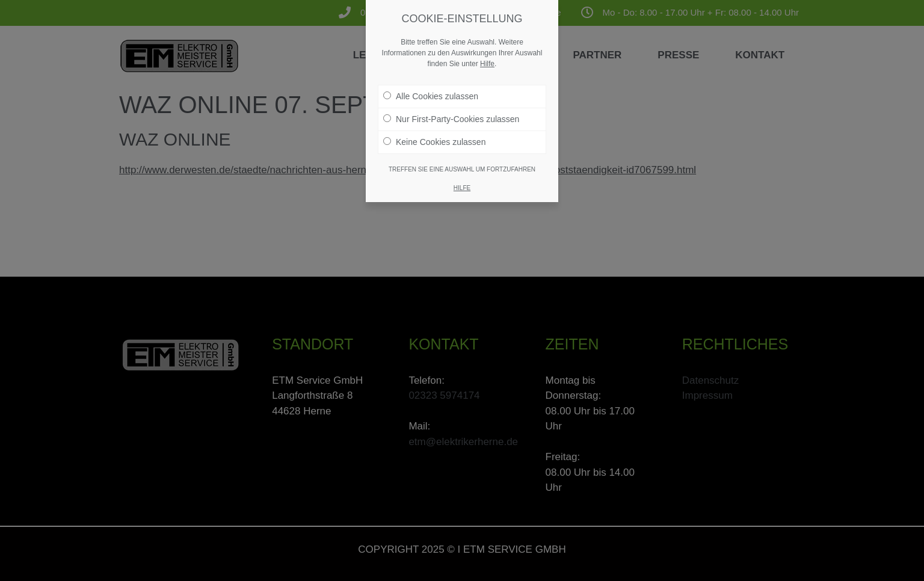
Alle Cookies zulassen (431, 91)
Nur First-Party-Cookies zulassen (451, 114)
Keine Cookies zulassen (434, 137)
